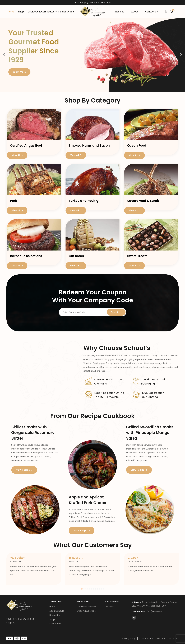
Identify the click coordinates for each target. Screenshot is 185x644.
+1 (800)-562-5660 (154, 611)
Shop (21, 11)
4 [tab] (88, 588)
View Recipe (24, 469)
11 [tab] (101, 588)
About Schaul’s (57, 610)
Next (181, 54)
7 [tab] (94, 588)
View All (17, 154)
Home (11, 11)
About (135, 11)
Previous (4, 54)
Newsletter (55, 614)
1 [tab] (82, 588)
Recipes (120, 11)
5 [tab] (90, 588)
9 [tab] (98, 588)
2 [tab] (84, 588)
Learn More (19, 71)
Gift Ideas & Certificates (41, 11)
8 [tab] (96, 588)
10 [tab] (100, 588)
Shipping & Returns (86, 610)
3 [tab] (86, 588)
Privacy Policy (128, 638)
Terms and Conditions (168, 638)
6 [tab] (92, 588)
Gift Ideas (109, 606)
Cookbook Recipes (86, 606)
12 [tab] (103, 588)
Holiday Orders (66, 11)
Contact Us (151, 11)
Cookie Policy (146, 638)
